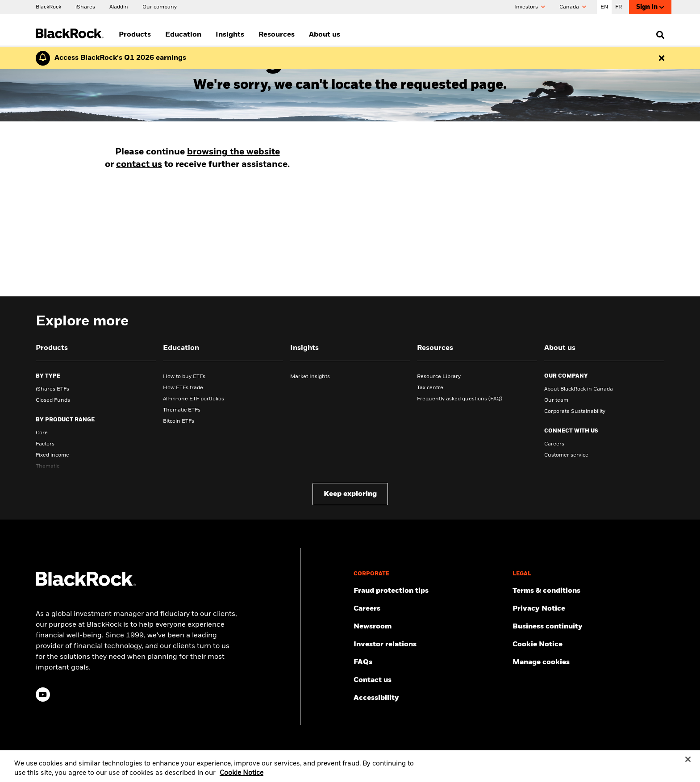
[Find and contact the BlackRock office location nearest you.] (429, 680)
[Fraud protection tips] (429, 591)
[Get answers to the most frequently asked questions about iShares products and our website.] (429, 662)
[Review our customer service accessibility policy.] (429, 698)
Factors (45, 444)
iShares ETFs (52, 389)
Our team (556, 400)
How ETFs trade (183, 388)
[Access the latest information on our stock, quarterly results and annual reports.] (429, 645)
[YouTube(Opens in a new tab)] (43, 695)
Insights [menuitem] (230, 35)
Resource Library (439, 377)
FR (619, 7)
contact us (139, 165)
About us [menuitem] (325, 35)
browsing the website (233, 152)
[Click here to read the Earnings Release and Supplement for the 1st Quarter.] (118, 58)
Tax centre (430, 388)
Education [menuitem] (183, 35)
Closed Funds (53, 400)
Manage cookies (541, 662)
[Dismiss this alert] (662, 58)
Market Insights (310, 377)
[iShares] (85, 7)
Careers (554, 444)
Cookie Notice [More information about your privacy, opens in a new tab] (242, 777)
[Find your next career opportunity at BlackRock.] (429, 609)
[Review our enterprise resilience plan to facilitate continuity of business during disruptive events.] (588, 627)
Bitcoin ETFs (179, 421)
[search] (658, 35)
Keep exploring (350, 494)
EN (604, 7)
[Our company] (160, 7)
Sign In (650, 7)
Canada (573, 7)
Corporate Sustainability (575, 412)
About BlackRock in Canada (579, 389)
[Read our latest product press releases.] (429, 627)
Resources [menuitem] (277, 35)
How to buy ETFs (184, 377)
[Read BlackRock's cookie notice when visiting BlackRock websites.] (588, 645)
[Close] (688, 763)
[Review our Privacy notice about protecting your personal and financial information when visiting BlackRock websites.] (588, 609)
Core (42, 433)
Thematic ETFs (182, 410)
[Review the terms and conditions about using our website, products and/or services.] (588, 591)
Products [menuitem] (135, 35)
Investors (530, 7)
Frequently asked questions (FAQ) (460, 399)
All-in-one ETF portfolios (194, 399)
